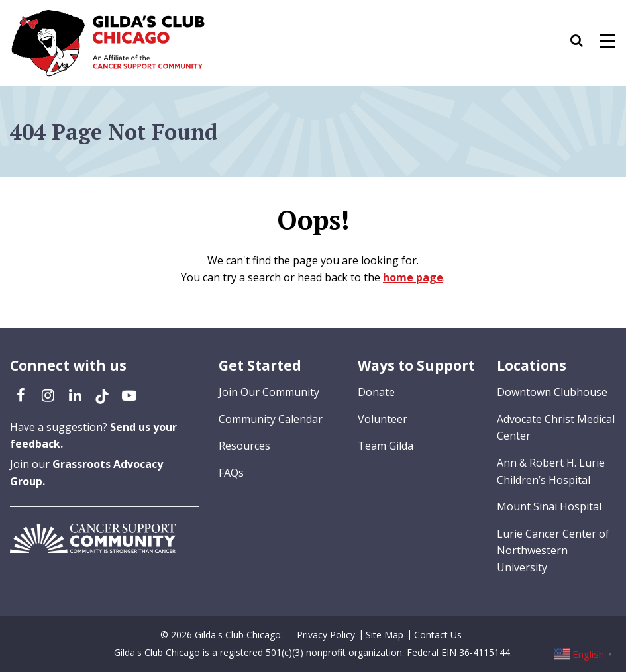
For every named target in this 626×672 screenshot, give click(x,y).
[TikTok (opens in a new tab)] (102, 395)
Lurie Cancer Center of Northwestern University (553, 551)
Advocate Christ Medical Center (556, 428)
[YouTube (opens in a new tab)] (129, 395)
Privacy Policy (326, 635)
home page (413, 277)
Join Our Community (269, 392)
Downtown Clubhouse (552, 392)
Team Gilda (386, 446)
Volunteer (383, 419)
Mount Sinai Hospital (549, 506)
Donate (376, 392)
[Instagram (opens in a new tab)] (48, 395)
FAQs (231, 473)
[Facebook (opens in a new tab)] (21, 395)
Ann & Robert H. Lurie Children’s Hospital (551, 471)
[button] (583, 43)
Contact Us (438, 635)
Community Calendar (271, 419)
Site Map (385, 635)
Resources (244, 446)
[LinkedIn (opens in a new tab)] (75, 395)
